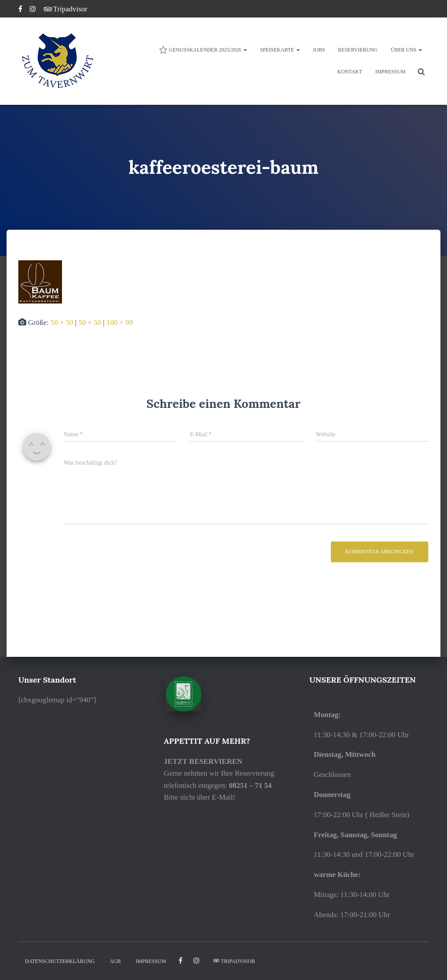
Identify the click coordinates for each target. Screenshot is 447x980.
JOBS (319, 50)
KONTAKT (350, 72)
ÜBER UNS (406, 50)
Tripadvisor (66, 9)
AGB (115, 961)
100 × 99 (120, 323)
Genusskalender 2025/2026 (203, 50)
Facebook (21, 10)
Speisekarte (280, 50)
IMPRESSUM (390, 72)
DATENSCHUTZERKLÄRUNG (60, 961)
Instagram (33, 10)
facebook (181, 961)
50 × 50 (62, 323)
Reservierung (358, 50)
